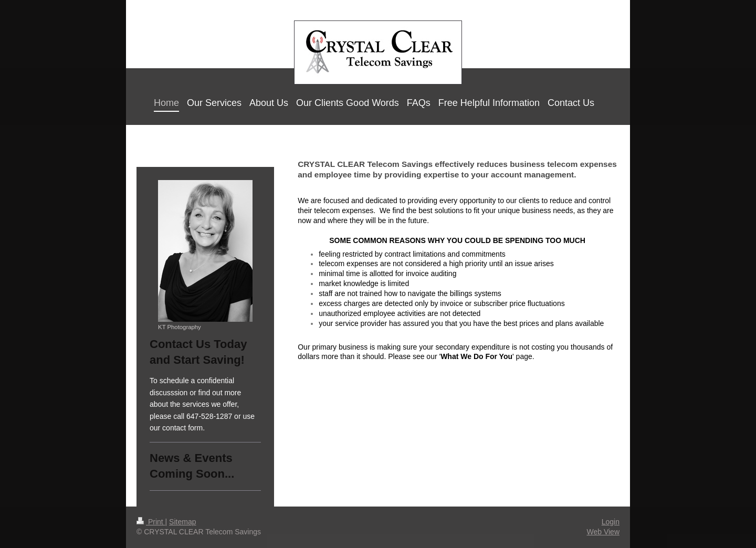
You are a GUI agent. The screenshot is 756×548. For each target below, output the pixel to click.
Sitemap (182, 522)
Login (611, 522)
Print (151, 522)
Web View (603, 532)
